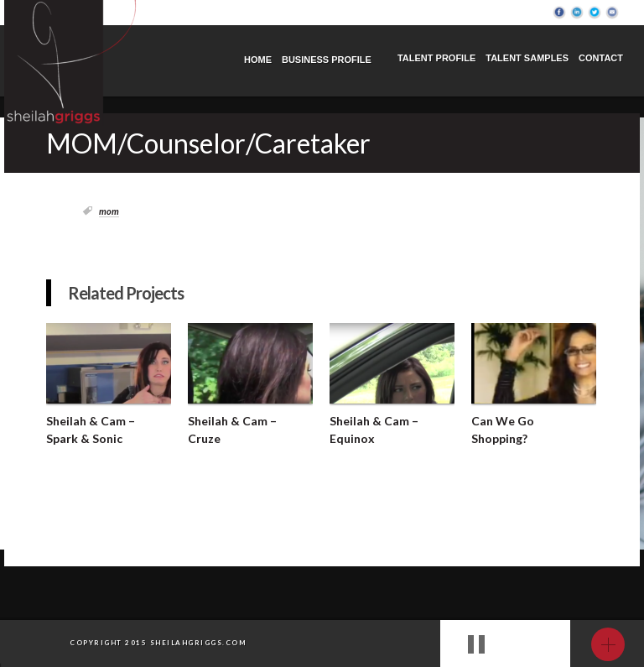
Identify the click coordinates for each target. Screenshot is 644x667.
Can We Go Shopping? (503, 430)
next (538, 645)
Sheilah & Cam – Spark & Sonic (91, 430)
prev (513, 645)
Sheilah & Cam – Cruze (232, 430)
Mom (109, 211)
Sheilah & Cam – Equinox (374, 430)
